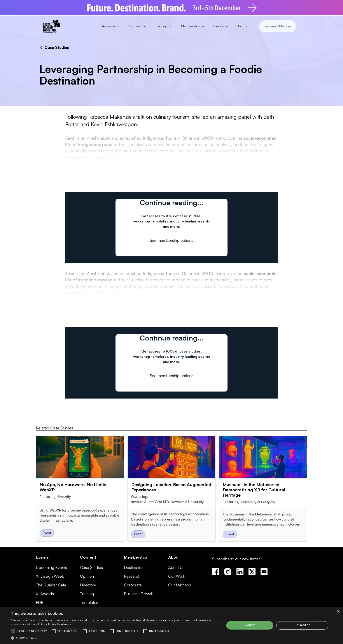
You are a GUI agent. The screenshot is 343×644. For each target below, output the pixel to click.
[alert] (171, 625)
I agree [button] (250, 625)
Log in (243, 26)
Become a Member (277, 26)
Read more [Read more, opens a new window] (64, 624)
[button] (112, 26)
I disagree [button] (302, 625)
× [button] (338, 611)
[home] (52, 26)
